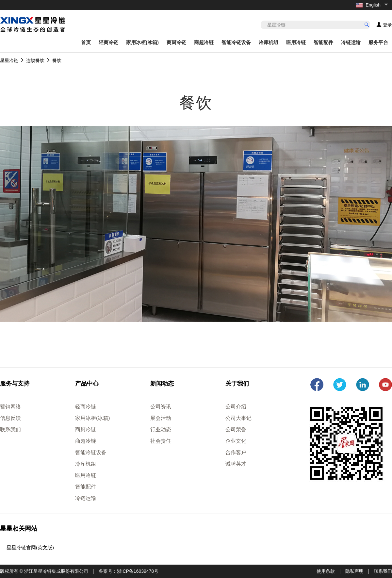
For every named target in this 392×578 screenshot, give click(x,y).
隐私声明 (354, 571)
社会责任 (161, 441)
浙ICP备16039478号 (138, 571)
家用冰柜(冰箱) (142, 42)
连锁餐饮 (35, 60)
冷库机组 (269, 42)
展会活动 (161, 418)
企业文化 (236, 441)
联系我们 (10, 429)
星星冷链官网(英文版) (30, 547)
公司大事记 (238, 418)
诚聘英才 (236, 464)
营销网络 (10, 407)
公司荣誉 (236, 429)
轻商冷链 (108, 42)
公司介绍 (236, 407)
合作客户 (236, 452)
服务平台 (378, 42)
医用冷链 (296, 42)
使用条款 (326, 571)
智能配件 (323, 42)
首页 (86, 42)
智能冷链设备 (236, 42)
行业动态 (161, 429)
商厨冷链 (176, 42)
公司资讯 (161, 407)
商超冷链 (204, 42)
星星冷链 (9, 60)
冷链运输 (351, 42)
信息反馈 (10, 418)
